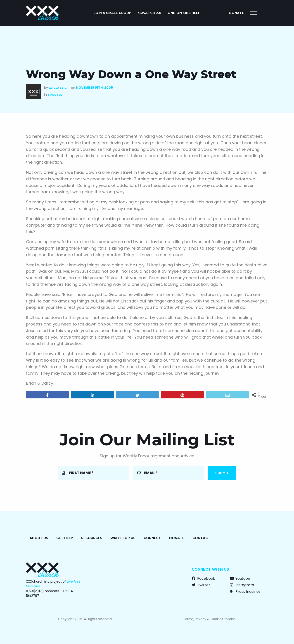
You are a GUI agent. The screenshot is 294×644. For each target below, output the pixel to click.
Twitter (201, 585)
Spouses (55, 95)
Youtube (240, 578)
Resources (92, 538)
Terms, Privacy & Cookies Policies (209, 619)
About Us (39, 538)
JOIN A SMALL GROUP (113, 13)
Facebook (203, 578)
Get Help (65, 538)
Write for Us (123, 538)
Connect (152, 538)
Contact (201, 538)
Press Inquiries (245, 592)
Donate (236, 13)
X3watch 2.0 (149, 13)
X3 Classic (58, 88)
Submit (222, 473)
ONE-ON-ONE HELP (184, 13)
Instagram (242, 585)
